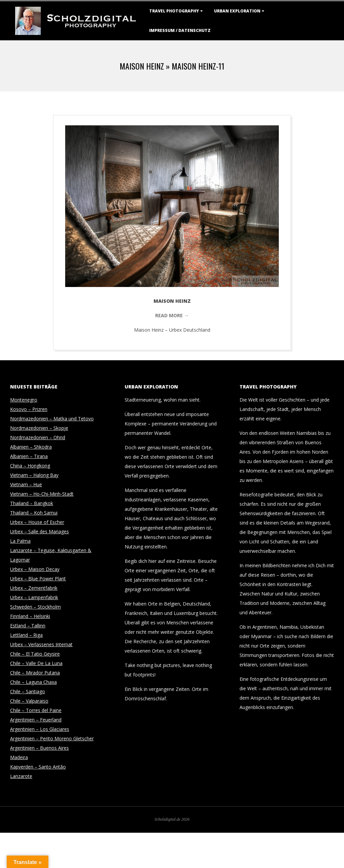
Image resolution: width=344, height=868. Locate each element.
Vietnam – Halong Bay (34, 475)
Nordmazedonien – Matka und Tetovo (52, 419)
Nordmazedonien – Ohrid (38, 437)
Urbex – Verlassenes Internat (41, 644)
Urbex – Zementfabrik (34, 588)
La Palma (20, 541)
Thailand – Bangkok (32, 503)
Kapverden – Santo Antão (38, 767)
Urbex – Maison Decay (35, 569)
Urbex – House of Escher (37, 522)
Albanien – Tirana (29, 456)
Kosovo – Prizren (29, 409)
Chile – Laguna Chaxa (33, 682)
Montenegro (24, 400)
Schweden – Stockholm (35, 607)
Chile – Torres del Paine (36, 710)
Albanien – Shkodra (31, 447)
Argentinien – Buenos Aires (39, 748)
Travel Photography (174, 11)
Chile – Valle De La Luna (36, 663)
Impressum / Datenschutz (180, 30)
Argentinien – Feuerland (36, 720)
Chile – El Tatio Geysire (35, 654)
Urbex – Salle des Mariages (39, 531)
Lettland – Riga (26, 635)
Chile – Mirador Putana (35, 673)
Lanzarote (21, 776)
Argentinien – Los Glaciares (40, 729)
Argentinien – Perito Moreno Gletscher (52, 738)
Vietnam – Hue (26, 484)
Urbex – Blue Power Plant (38, 578)
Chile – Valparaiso (29, 701)
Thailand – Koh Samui (34, 513)
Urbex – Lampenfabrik (34, 597)
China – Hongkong (30, 466)
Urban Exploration (237, 11)
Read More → (172, 315)
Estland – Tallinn (28, 626)
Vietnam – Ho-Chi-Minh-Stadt (42, 494)
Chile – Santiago (28, 691)
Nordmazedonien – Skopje (39, 428)
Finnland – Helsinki (30, 616)
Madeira (19, 757)
